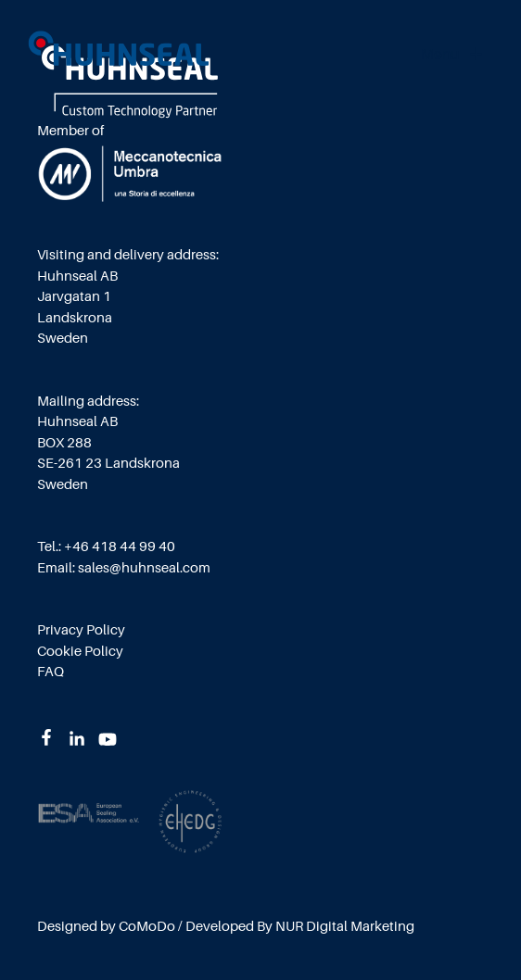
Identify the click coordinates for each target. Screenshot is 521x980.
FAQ (51, 672)
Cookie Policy (80, 652)
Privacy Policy (81, 630)
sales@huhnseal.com (144, 568)
